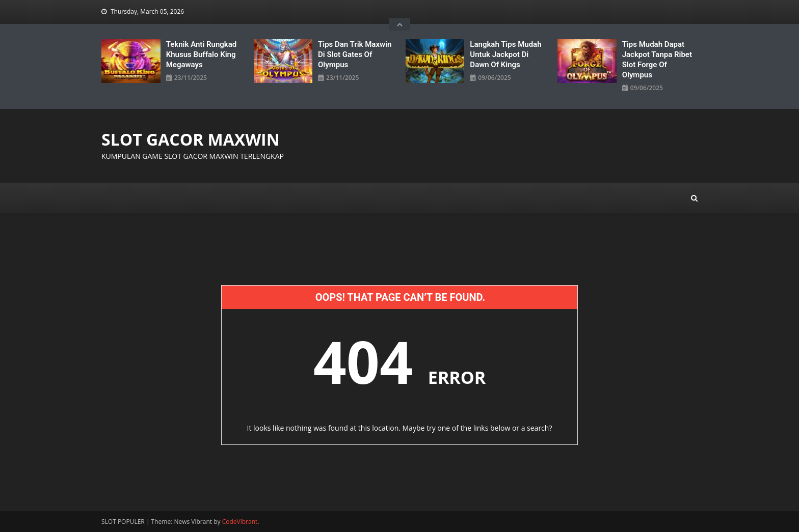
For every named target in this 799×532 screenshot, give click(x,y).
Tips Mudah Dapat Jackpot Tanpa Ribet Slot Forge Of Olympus (657, 60)
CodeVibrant (240, 522)
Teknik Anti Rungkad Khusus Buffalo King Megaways (202, 54)
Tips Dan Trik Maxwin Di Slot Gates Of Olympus (355, 54)
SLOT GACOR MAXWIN (191, 139)
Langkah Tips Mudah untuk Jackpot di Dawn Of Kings (505, 54)
